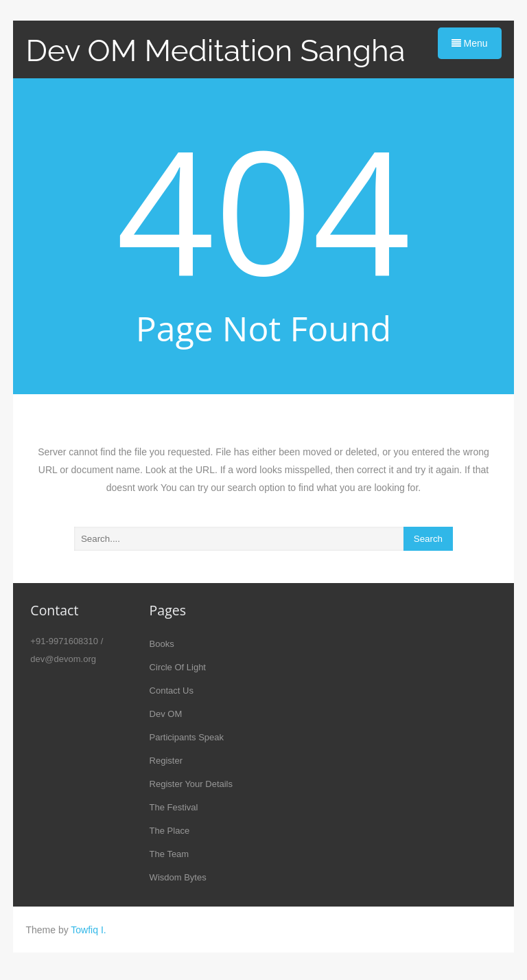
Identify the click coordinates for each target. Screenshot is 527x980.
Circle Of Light (178, 667)
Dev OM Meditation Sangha (215, 50)
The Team (169, 854)
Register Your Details (191, 784)
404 (264, 209)
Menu (470, 43)
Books (162, 644)
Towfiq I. (88, 930)
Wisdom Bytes (178, 877)
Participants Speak (187, 737)
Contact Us (172, 691)
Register (166, 761)
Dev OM (166, 714)
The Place (170, 831)
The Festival (174, 807)
